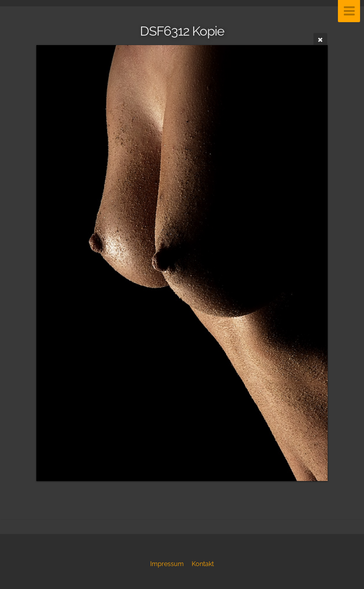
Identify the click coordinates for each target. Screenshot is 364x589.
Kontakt (203, 564)
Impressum (167, 564)
